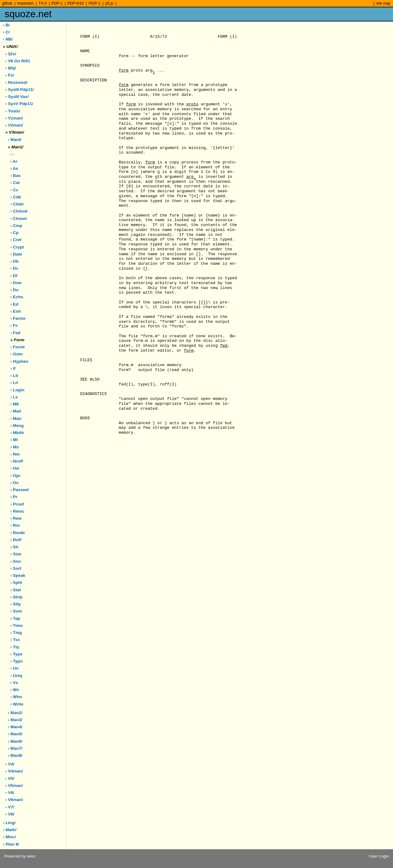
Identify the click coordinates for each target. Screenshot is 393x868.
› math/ (10, 830)
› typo (17, 661)
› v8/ (10, 814)
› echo (17, 297)
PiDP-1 (94, 3)
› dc (14, 268)
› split (16, 583)
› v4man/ (14, 771)
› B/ (6, 25)
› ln (14, 383)
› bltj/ (11, 68)
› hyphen (19, 361)
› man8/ (15, 755)
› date (16, 254)
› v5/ (10, 778)
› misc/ (10, 837)
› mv (15, 447)
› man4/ (15, 727)
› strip (17, 597)
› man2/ (15, 713)
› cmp (16, 226)
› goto (17, 354)
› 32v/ (11, 54)
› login (18, 390)
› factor (18, 318)
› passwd (19, 490)
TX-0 (43, 3)
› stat (16, 590)
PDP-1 (57, 3)
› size (16, 554)
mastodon (25, 3)
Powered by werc (20, 856)
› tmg (16, 633)
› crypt (17, 247)
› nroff (17, 461)
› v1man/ (14, 118)
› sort (16, 568)
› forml (18, 347)
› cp (15, 233)
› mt (14, 440)
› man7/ (15, 748)
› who (16, 697)
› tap (15, 618)
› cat (15, 183)
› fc (14, 325)
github (7, 3)
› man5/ (15, 734)
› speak (18, 575)
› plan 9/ (11, 844)
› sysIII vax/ (17, 97)
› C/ (6, 32)
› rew (16, 518)
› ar (14, 161)
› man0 (15, 140)
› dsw (16, 283)
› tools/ (13, 111)
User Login (379, 856)
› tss (15, 640)
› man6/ (15, 741)
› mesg (17, 426)
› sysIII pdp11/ (20, 90)
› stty (16, 604)
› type (16, 654)
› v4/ (10, 764)
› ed (14, 304)
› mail (16, 411)
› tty (15, 647)
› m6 (15, 404)
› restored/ (17, 82)
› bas (16, 176)
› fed (16, 333)
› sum (16, 611)
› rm (15, 525)
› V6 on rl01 (18, 61)
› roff (16, 540)
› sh (14, 547)
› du (15, 290)
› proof (17, 504)
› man (16, 418)
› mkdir (17, 433)
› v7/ (10, 807)
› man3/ (15, 720)
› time (17, 626)
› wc (15, 690)
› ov (15, 483)
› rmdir (18, 533)
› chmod (19, 211)
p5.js (109, 3)
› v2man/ (14, 125)
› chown (19, 219)
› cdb (16, 197)
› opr (16, 476)
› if (13, 368)
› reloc (18, 511)
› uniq (16, 676)
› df (14, 276)
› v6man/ (14, 800)
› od (15, 468)
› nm (15, 454)
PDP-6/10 (76, 3)
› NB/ (8, 39)
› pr (14, 497)
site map (383, 3)
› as (14, 168)
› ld (14, 375)
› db (15, 261)
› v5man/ (14, 786)
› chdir (17, 204)
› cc (14, 190)
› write (17, 704)
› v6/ (10, 793)
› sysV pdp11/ (19, 104)
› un (15, 668)
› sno (16, 561)
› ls (14, 397)
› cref (16, 240)
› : (12, 154)
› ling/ (9, 823)
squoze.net (28, 14)
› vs (14, 683)
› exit (16, 311)
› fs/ (10, 75)
